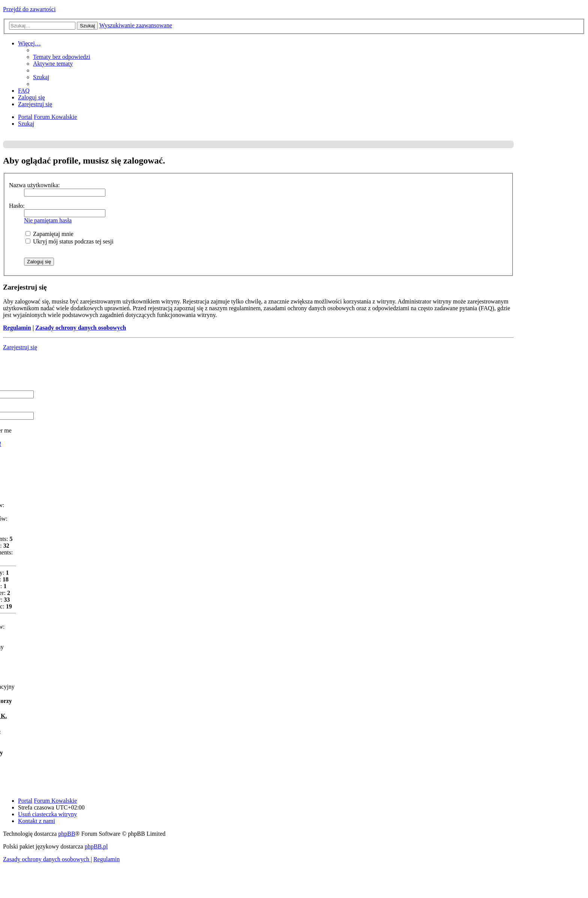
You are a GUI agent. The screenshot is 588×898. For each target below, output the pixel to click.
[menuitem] (62, 57)
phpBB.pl (96, 846)
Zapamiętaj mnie (49, 234)
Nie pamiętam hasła (48, 220)
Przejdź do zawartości (29, 9)
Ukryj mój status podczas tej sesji (70, 241)
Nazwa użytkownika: (34, 185)
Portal (25, 117)
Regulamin (17, 328)
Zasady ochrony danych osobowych (81, 328)
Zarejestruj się (20, 347)
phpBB (67, 834)
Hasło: (17, 206)
